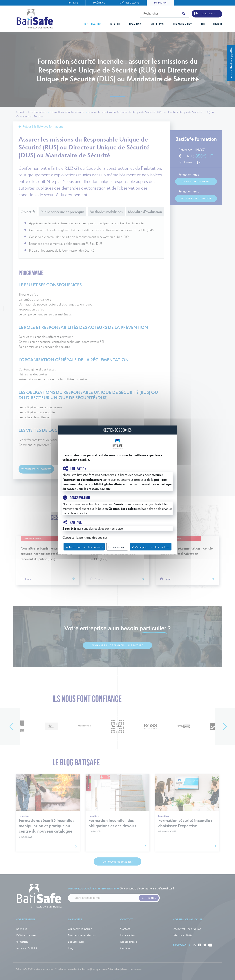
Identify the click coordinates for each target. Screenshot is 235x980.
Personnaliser (117, 547)
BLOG (202, 24)
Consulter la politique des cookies (85, 537)
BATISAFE (73, 3)
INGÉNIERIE (99, 3)
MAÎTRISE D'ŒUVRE (129, 3)
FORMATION (160, 3)
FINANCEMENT (136, 24)
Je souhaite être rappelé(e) (231, 63)
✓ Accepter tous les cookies (151, 547)
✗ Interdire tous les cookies (84, 547)
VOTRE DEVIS (157, 24)
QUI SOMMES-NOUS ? (182, 24)
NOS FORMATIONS (93, 24)
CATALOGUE (115, 24)
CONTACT (218, 24)
